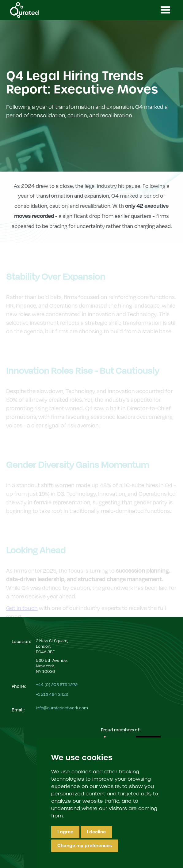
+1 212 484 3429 (52, 694)
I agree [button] (65, 832)
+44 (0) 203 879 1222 (57, 684)
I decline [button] (96, 832)
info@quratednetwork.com (62, 708)
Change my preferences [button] (85, 846)
